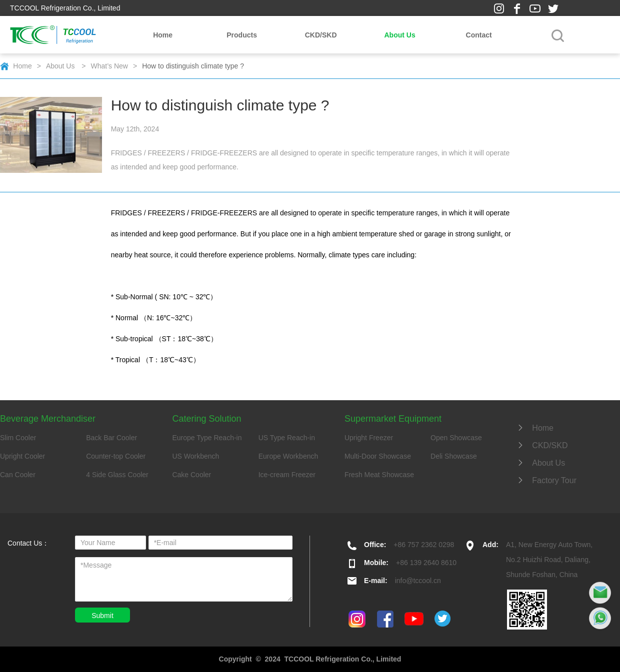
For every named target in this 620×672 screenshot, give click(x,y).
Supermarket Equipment (393, 419)
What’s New (109, 66)
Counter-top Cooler (116, 456)
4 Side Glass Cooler (117, 475)
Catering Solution (206, 419)
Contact (479, 35)
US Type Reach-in (287, 438)
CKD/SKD (321, 35)
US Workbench (195, 456)
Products (242, 35)
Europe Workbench (288, 456)
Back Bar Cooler (111, 438)
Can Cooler (18, 475)
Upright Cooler (22, 456)
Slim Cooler (18, 438)
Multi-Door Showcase (378, 456)
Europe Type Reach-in (207, 438)
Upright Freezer (369, 438)
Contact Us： (28, 543)
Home (163, 35)
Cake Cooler (191, 475)
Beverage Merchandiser (48, 419)
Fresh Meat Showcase (379, 475)
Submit (102, 616)
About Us (399, 35)
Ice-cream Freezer (287, 475)
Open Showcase (456, 438)
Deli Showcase (454, 456)
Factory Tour (546, 480)
